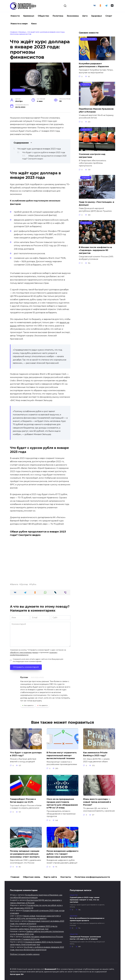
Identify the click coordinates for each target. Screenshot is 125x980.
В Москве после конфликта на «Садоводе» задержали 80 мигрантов (95, 248)
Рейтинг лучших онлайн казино (25, 953)
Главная (15, 875)
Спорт (109, 16)
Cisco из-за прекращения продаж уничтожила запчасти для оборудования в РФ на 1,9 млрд (62, 802)
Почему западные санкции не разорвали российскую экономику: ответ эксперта (25, 852)
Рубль (33, 584)
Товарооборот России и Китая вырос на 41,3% (23, 800)
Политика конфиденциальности (92, 875)
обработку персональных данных (24, 652)
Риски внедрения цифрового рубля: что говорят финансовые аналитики (62, 852)
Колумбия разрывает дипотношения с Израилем (94, 65)
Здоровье (96, 16)
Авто (85, 16)
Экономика (73, 16)
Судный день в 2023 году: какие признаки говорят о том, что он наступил (85, 898)
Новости (15, 16)
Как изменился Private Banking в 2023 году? (95, 754)
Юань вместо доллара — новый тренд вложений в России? (97, 801)
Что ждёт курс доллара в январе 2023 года (39, 149)
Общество (43, 16)
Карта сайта (50, 875)
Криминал (29, 16)
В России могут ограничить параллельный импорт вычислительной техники (62, 755)
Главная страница (18, 32)
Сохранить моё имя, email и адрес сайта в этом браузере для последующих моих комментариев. (38, 660)
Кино (34, 24)
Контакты (66, 875)
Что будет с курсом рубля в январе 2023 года (44, 152)
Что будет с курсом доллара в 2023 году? (26, 754)
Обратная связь (32, 875)
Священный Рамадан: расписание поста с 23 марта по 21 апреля (85, 936)
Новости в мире (19, 24)
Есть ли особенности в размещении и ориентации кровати (87, 918)
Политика (58, 16)
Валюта (15, 584)
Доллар (24, 584)
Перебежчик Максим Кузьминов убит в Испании (96, 110)
